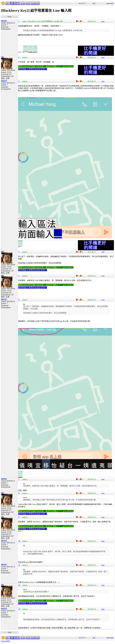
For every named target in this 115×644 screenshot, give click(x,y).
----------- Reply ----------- (10, 17)
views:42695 (6, 641)
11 (19, 565)
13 (19, 609)
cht (7, 3)
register (112, 3)
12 (19, 585)
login (108, 3)
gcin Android (33, 3)
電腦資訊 (15, 3)
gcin (23, 3)
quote (103, 21)
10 (19, 541)
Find (94, 3)
